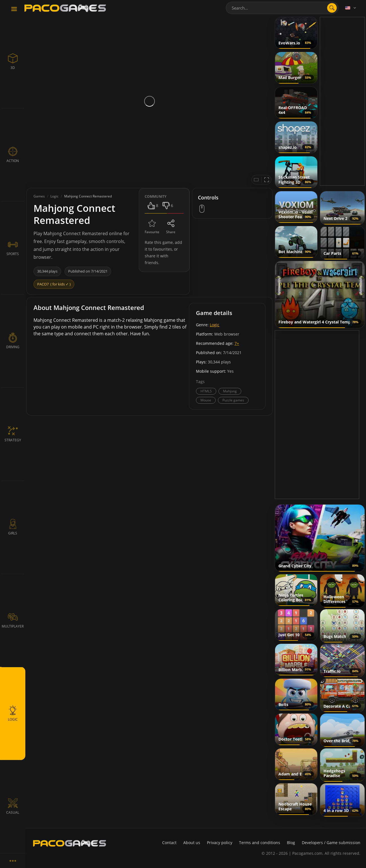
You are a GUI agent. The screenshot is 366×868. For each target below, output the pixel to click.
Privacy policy (220, 843)
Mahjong (230, 391)
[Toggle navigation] (14, 9)
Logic (215, 325)
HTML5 (206, 391)
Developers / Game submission (331, 843)
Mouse (206, 400)
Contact (169, 843)
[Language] (351, 8)
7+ (237, 343)
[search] (332, 8)
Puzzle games (233, 400)
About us (192, 843)
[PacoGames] (70, 843)
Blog (291, 843)
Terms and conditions (260, 843)
